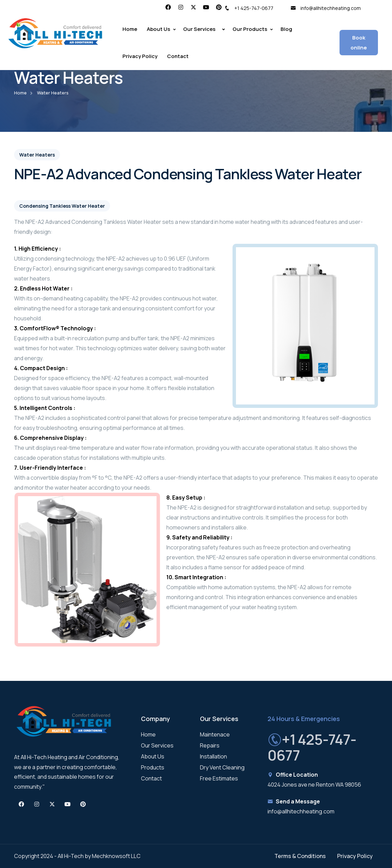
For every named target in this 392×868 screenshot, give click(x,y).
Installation (213, 756)
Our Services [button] (199, 29)
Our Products (250, 29)
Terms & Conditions (300, 856)
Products (153, 767)
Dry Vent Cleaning (222, 767)
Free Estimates (219, 778)
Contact (178, 56)
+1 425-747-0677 (249, 8)
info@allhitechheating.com (326, 8)
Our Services (157, 745)
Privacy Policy (140, 56)
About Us (158, 29)
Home (130, 29)
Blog (286, 29)
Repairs (210, 745)
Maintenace (215, 734)
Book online (359, 43)
